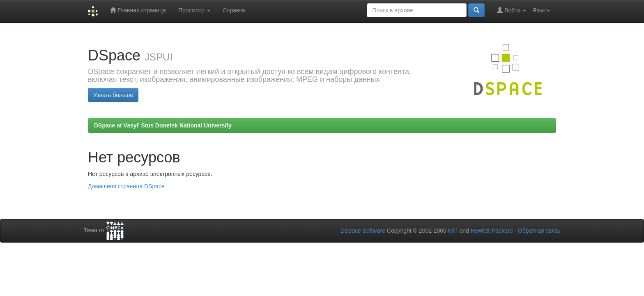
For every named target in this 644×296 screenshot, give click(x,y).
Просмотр (194, 10)
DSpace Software (363, 231)
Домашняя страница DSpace (126, 186)
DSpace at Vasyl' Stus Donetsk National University (163, 125)
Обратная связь (539, 231)
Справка (234, 10)
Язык (541, 10)
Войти (512, 10)
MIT (453, 231)
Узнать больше (113, 95)
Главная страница (138, 10)
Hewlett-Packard (492, 231)
